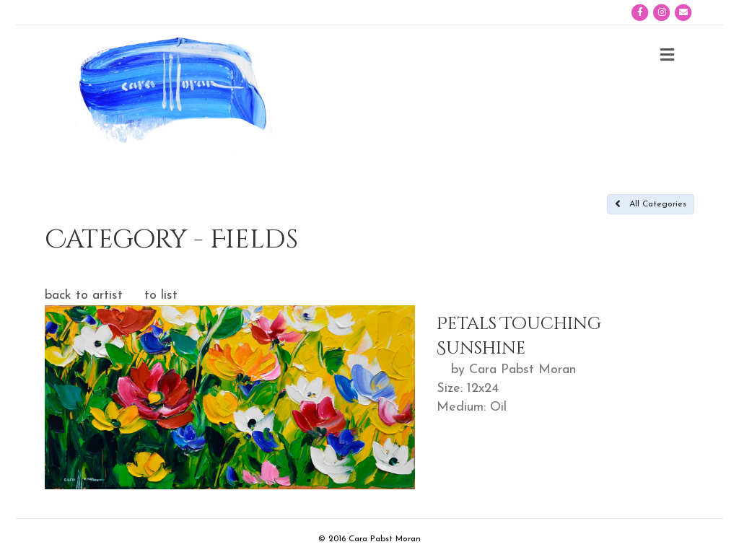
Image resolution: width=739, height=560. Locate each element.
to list (161, 296)
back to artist (84, 296)
